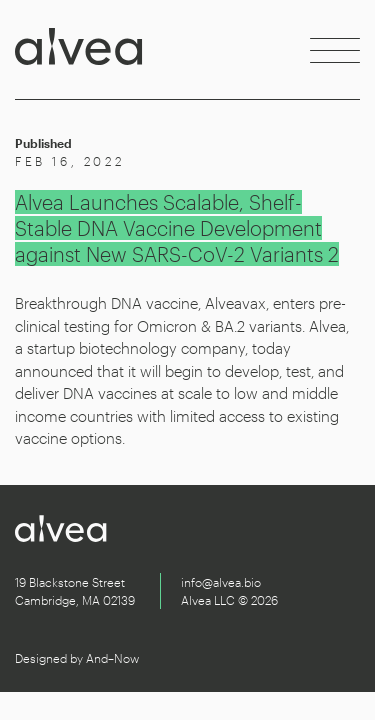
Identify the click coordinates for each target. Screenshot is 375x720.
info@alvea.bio (221, 582)
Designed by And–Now (77, 658)
